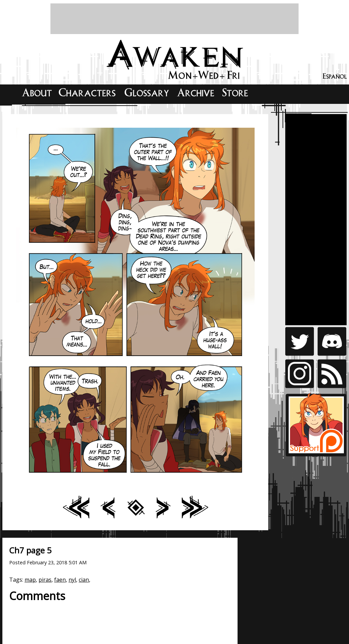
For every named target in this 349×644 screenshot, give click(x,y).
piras (45, 580)
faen (60, 580)
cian (84, 580)
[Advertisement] (174, 19)
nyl (72, 580)
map (30, 580)
